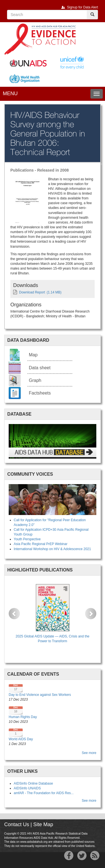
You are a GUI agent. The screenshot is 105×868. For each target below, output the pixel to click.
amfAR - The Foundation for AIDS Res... (44, 793)
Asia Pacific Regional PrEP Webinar (41, 544)
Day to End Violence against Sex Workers (40, 695)
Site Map (43, 824)
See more (89, 753)
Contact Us (17, 824)
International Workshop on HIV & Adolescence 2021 (52, 549)
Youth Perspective (27, 539)
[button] (14, 614)
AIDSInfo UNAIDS (27, 788)
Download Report (32, 292)
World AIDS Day (21, 739)
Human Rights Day (23, 717)
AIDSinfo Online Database (33, 783)
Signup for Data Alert (82, 7)
